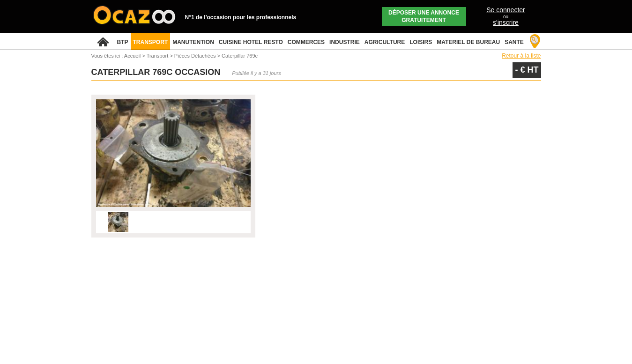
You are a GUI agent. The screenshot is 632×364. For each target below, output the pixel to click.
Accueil (132, 56)
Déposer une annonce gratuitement (424, 16)
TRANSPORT (151, 42)
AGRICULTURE (385, 42)
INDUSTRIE (345, 42)
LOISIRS (421, 42)
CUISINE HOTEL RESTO (251, 42)
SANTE (514, 42)
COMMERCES (306, 42)
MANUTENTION (193, 42)
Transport (158, 56)
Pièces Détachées (196, 56)
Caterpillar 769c (240, 56)
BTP (123, 42)
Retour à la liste (521, 56)
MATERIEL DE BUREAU (468, 42)
